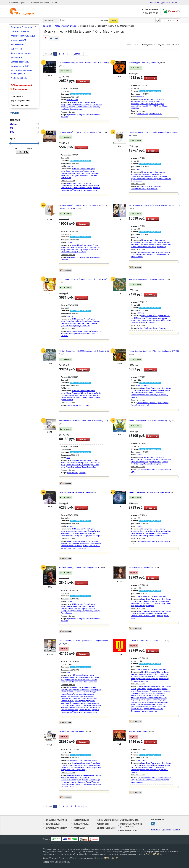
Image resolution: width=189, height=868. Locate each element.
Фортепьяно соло (85, 710)
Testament (70, 526)
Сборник (86, 405)
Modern (89, 183)
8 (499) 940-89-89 (154, 854)
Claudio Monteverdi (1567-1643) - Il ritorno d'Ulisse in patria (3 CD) (84, 63)
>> (86, 54)
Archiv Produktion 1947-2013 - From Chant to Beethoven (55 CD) (83, 421)
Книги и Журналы (19, 78)
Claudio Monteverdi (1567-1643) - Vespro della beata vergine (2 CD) (154, 205)
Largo (138, 169)
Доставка (165, 2)
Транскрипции (66, 708)
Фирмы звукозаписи (20, 101)
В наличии (104, 20)
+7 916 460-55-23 (150, 13)
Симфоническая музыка (83, 188)
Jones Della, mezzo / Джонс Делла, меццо (150, 459)
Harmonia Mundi (72, 100)
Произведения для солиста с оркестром (85, 703)
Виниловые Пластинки (56, 820)
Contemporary (72, 183)
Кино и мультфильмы (21, 53)
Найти (113, 20)
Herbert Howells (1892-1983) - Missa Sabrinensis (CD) (149, 421)
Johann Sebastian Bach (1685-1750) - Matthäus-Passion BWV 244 (154, 351)
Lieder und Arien (143, 114)
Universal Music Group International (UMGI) (151, 596)
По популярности (148, 45)
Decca (138, 237)
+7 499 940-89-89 (150, 9)
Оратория (72, 699)
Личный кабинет (170, 21)
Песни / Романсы (156, 114)
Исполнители (17, 96)
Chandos (70, 166)
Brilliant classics (142, 760)
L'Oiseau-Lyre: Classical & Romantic (73, 732)
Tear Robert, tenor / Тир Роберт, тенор (79, 250)
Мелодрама (75, 696)
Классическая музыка (56, 828)
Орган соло (142, 702)
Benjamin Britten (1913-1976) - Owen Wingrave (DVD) (79, 567)
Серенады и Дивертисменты (72, 705)
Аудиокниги (16, 58)
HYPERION (140, 97)
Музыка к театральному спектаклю (153, 698)
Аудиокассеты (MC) (20, 66)
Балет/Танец (84, 687)
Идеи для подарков (20, 105)
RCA (68, 388)
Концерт (154, 189)
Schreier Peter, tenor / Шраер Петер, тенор (81, 393)
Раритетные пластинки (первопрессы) (22, 72)
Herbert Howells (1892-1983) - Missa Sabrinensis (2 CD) (150, 492)
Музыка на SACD (19, 40)
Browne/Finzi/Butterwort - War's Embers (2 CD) (147, 279)
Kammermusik (72, 331)
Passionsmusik (142, 403)
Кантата (160, 616)
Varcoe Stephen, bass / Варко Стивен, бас (81, 321)
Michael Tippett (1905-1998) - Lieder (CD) (145, 63)
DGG (68, 458)
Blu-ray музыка (18, 45)
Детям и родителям (20, 62)
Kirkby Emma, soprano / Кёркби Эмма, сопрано (81, 768)
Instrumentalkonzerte (144, 186)
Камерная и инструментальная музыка (76, 334)
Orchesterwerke (67, 186)
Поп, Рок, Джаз (53, 824)
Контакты (154, 2)
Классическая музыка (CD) (23, 36)
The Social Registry (143, 386)
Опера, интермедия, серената (141, 700)
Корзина (174, 11)
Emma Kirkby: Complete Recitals (141, 567)
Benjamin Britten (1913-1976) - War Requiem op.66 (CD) (80, 132)
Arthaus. (69, 243)
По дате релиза (164, 45)
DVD (56, 38)
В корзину (83, 81)
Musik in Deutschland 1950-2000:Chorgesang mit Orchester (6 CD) (84, 351)
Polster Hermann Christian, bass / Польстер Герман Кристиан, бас (81, 395)
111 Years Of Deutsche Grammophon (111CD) (146, 640)
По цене (176, 45)
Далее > (78, 54)
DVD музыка (16, 49)
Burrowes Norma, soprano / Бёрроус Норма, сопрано (83, 536)
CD (51, 38)
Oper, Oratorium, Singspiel (76, 115)
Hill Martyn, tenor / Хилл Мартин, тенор (148, 318)
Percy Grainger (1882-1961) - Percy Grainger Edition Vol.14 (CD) (83, 279)
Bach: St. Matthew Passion (139, 732)
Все (46, 38)
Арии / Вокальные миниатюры (90, 331)
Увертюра (162, 707)
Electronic (82, 183)
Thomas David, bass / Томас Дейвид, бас (80, 105)
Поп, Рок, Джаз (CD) (20, 32)
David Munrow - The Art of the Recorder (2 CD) (77, 492)
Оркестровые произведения (87, 699)
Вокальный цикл (153, 689)
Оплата (175, 2)
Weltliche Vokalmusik (144, 328)
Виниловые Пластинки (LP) (24, 27)
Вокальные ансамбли (145, 614)
